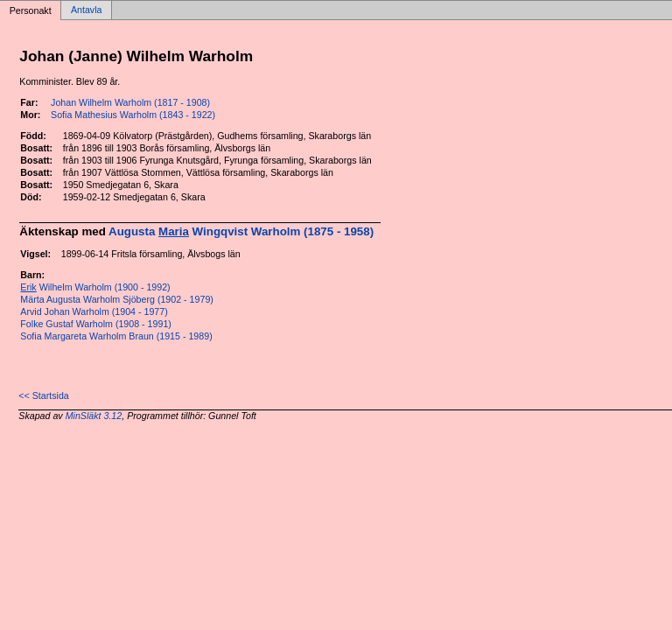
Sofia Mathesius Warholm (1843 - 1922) (133, 115)
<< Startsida (43, 395)
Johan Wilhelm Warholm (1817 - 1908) (130, 102)
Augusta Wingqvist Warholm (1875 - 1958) (241, 231)
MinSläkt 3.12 (94, 416)
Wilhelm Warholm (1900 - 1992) (95, 287)
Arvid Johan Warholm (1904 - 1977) (94, 311)
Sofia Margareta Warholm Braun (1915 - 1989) (116, 336)
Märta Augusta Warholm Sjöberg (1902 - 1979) (117, 299)
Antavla (87, 10)
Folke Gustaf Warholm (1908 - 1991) (96, 324)
